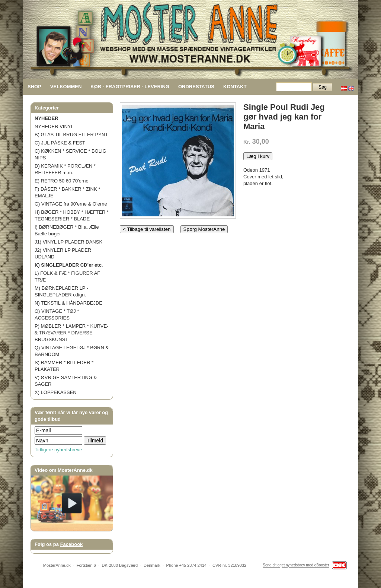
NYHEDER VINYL (54, 126)
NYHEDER (47, 118)
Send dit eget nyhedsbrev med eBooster (296, 565)
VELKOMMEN (66, 87)
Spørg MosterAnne (204, 229)
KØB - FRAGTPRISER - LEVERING (130, 87)
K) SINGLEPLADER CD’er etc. (69, 265)
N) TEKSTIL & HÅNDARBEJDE (68, 303)
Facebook (72, 544)
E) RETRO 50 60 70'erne (62, 181)
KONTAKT (235, 87)
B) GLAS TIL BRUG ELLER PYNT (71, 135)
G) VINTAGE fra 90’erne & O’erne (71, 204)
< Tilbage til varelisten (147, 229)
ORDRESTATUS (196, 87)
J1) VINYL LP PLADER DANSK (68, 242)
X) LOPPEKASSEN (56, 392)
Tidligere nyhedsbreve (58, 450)
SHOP (34, 87)
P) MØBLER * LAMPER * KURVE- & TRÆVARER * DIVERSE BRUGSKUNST (71, 333)
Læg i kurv (258, 156)
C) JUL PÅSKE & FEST (60, 143)
